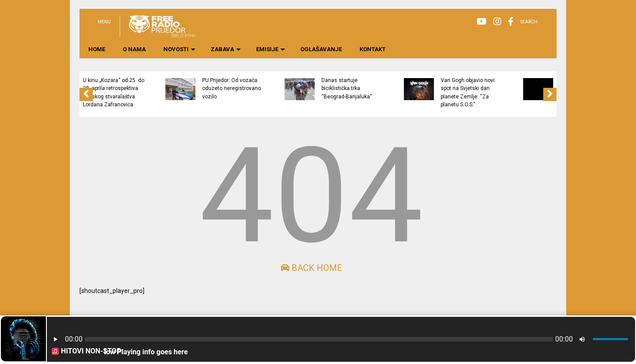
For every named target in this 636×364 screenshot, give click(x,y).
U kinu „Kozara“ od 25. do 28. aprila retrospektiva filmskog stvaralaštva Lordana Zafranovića (159, 92)
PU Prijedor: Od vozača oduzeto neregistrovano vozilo (277, 88)
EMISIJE (271, 49)
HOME (97, 49)
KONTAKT (373, 49)
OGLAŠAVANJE (321, 49)
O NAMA (134, 49)
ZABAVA (226, 49)
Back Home (311, 268)
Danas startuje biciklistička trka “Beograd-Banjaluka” (392, 88)
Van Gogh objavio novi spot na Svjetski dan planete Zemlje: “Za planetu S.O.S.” (513, 92)
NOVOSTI (179, 49)
